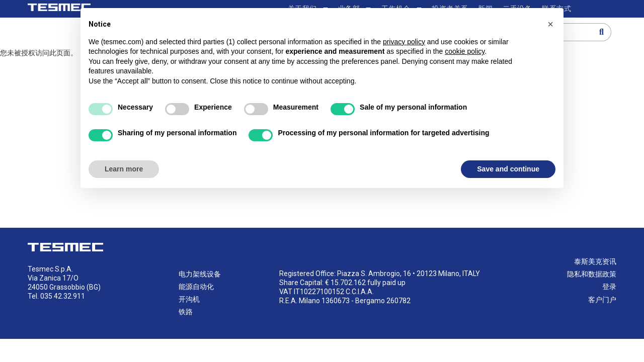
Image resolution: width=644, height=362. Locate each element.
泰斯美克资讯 (595, 262)
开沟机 (189, 300)
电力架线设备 (200, 275)
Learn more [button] (124, 169)
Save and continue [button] (508, 169)
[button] (550, 24)
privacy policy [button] (404, 42)
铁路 (186, 313)
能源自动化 (196, 287)
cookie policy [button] (465, 51)
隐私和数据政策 (592, 275)
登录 (609, 288)
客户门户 (602, 300)
